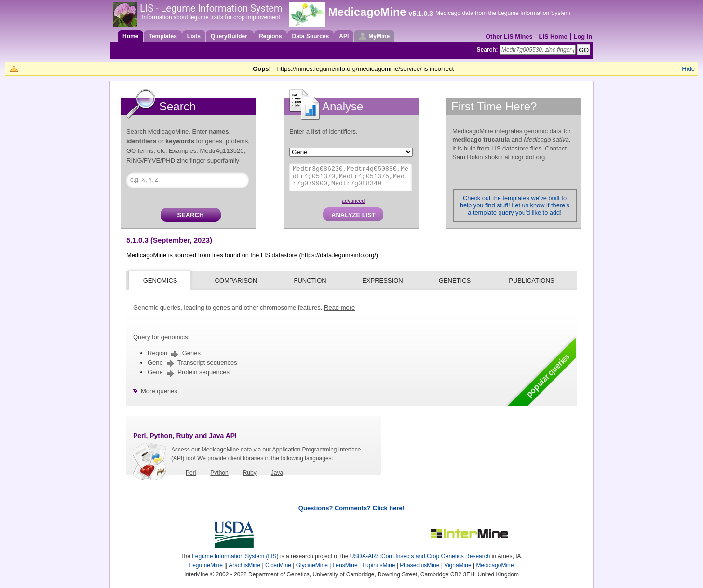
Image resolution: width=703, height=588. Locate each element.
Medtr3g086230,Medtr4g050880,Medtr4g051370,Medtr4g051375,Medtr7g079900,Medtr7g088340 (351, 177)
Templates (162, 36)
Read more (339, 308)
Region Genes (174, 353)
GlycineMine (312, 565)
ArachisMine (244, 565)
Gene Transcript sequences (192, 362)
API (344, 36)
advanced (353, 201)
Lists (194, 36)
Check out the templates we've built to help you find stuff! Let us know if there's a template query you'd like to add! (515, 205)
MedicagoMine (367, 12)
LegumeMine (206, 565)
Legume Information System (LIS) (235, 556)
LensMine (345, 565)
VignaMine (458, 565)
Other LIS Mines (509, 36)
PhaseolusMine (419, 565)
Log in (583, 36)
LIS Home (553, 36)
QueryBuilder (230, 36)
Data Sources (311, 36)
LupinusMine (379, 565)
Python (219, 473)
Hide (688, 69)
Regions (270, 36)
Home (130, 36)
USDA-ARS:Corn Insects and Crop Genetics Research (420, 556)
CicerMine (278, 565)
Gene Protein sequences (189, 372)
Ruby (250, 473)
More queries (159, 391)
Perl (191, 473)
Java (277, 473)
